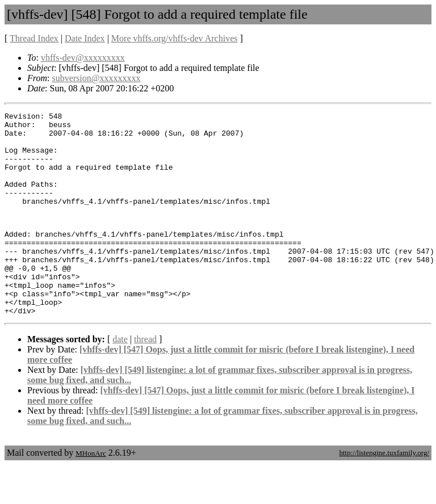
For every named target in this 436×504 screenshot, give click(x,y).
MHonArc (91, 492)
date (120, 378)
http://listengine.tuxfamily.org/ (384, 492)
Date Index (85, 38)
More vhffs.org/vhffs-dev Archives (175, 38)
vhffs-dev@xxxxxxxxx (83, 58)
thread (145, 378)
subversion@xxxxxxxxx (96, 78)
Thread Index (34, 38)
